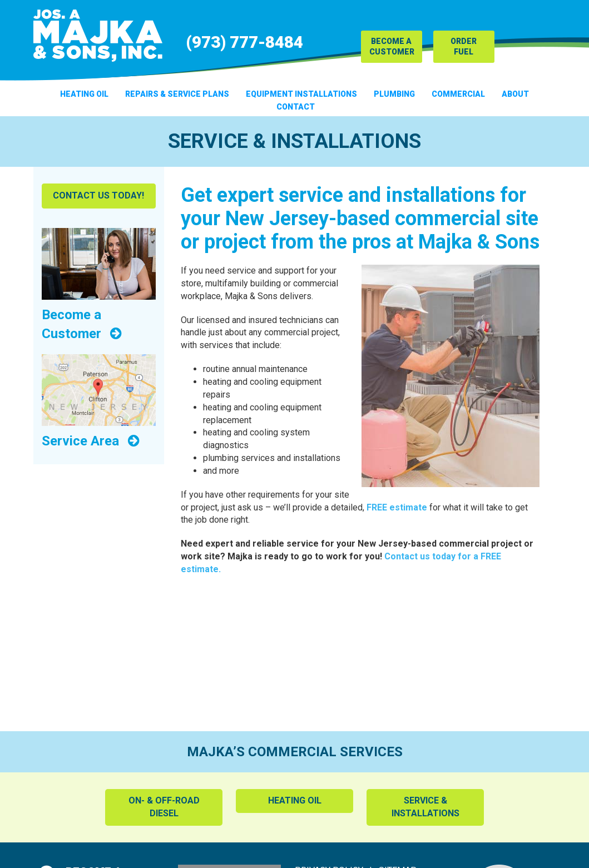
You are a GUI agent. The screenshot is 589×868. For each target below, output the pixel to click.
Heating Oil (84, 94)
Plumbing (394, 94)
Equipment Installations (301, 94)
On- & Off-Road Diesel (164, 807)
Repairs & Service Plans (177, 94)
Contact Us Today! (98, 195)
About (515, 94)
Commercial (458, 94)
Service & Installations (425, 807)
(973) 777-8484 (244, 42)
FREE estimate (397, 507)
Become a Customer (392, 46)
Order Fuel (464, 46)
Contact (296, 107)
